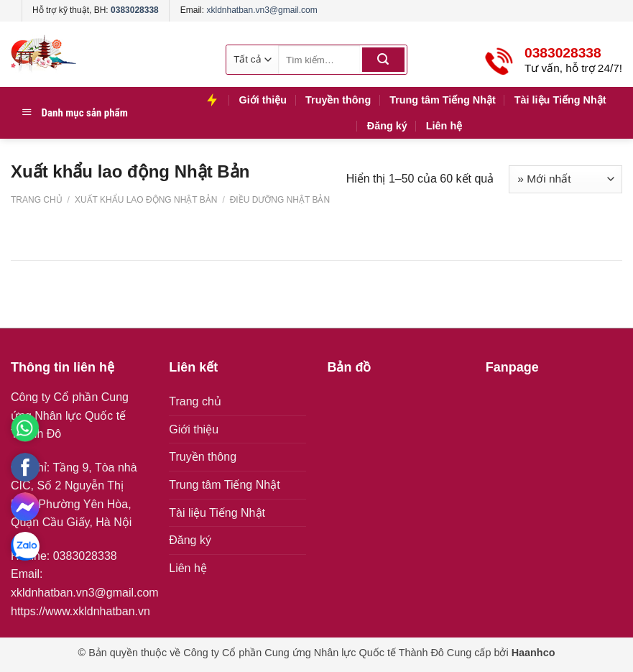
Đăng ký (387, 126)
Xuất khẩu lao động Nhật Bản (146, 200)
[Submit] (383, 60)
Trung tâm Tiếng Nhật (443, 100)
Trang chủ (37, 200)
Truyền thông (338, 100)
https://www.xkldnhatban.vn (80, 611)
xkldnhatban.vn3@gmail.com (262, 10)
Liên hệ (444, 126)
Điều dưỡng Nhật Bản (278, 200)
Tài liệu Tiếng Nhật (560, 100)
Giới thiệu (263, 100)
